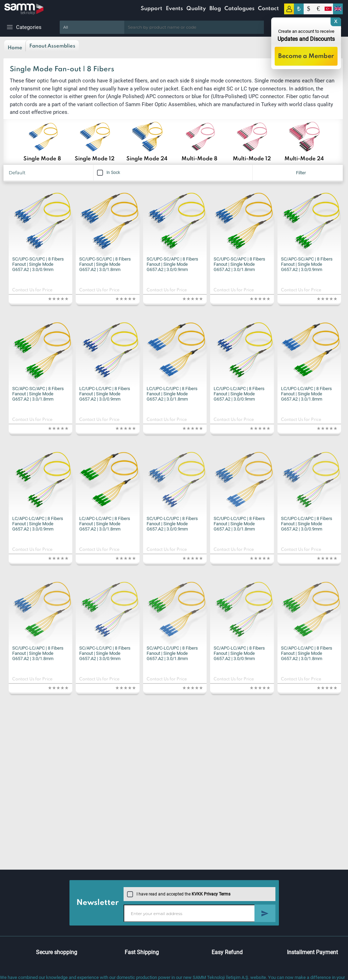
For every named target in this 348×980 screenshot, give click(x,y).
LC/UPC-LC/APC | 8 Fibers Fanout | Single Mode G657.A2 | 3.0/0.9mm (239, 394)
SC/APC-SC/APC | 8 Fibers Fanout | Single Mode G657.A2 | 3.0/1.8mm (38, 394)
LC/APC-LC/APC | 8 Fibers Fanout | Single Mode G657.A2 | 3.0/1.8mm (105, 524)
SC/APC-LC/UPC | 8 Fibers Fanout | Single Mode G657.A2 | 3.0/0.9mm (105, 653)
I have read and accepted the (179, 894)
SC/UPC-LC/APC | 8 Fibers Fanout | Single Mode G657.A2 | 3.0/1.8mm (38, 653)
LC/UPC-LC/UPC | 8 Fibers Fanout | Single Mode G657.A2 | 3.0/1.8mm (172, 394)
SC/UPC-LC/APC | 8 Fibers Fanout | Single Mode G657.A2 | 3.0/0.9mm (307, 524)
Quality (196, 9)
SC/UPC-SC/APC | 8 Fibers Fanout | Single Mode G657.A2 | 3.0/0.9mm (172, 264)
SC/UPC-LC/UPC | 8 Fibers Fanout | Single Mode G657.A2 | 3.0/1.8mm (239, 524)
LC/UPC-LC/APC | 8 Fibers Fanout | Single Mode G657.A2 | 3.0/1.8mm (306, 394)
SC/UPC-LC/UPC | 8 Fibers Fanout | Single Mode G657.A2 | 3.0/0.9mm (172, 524)
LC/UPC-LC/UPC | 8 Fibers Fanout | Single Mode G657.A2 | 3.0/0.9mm (105, 394)
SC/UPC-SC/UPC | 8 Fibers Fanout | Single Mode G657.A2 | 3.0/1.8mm (105, 264)
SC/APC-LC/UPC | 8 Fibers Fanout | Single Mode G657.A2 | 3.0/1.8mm (172, 653)
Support (151, 9)
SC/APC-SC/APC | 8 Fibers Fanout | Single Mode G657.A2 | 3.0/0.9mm (307, 264)
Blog (215, 9)
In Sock (109, 173)
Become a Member (306, 56)
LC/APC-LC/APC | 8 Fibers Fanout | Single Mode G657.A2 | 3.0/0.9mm (38, 524)
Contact (268, 9)
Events (174, 9)
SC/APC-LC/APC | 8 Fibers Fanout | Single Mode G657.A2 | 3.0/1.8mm (307, 653)
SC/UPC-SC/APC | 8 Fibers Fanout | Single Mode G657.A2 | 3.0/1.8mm (239, 264)
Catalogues (239, 9)
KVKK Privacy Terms (211, 894)
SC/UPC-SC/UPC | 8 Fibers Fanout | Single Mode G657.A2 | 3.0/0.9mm (38, 264)
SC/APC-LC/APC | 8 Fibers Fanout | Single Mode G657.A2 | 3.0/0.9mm (239, 653)
